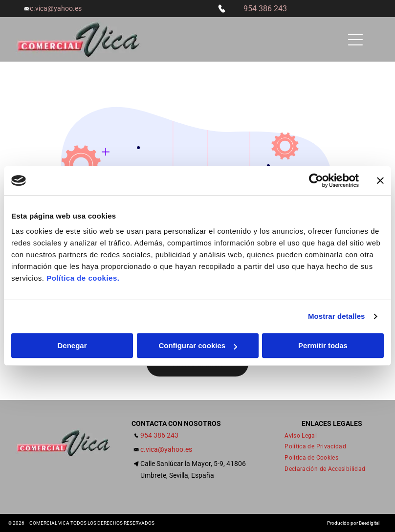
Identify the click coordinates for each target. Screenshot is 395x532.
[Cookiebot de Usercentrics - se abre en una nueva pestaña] (316, 180)
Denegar (72, 346)
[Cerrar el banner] (380, 180)
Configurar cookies (198, 346)
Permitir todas (323, 346)
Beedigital (369, 523)
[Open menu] (355, 40)
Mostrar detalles (337, 316)
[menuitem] (304, 435)
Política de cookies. (83, 278)
